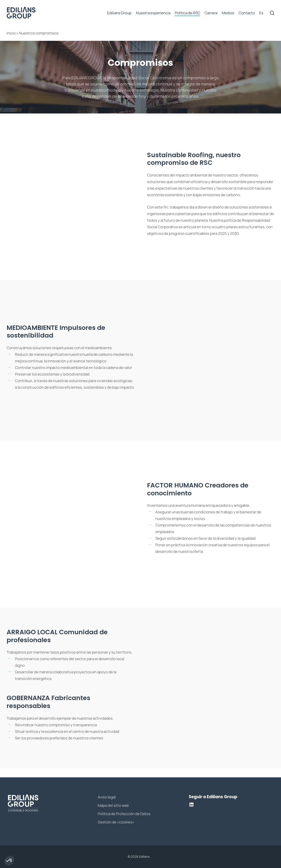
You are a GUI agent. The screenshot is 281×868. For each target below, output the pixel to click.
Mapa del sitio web (113, 805)
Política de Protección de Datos (124, 814)
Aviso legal (107, 797)
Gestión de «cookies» (116, 822)
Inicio (11, 33)
